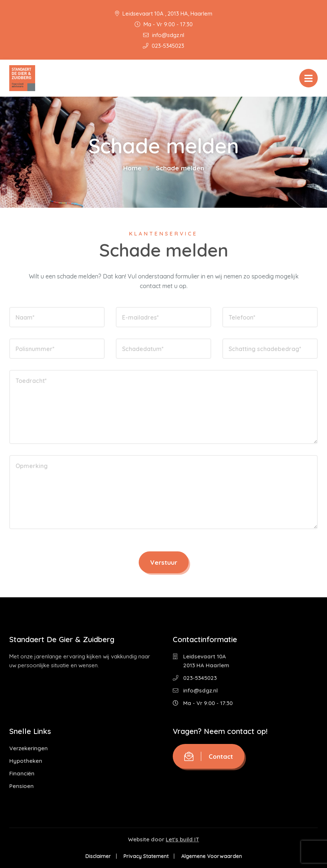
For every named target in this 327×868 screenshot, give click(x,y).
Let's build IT (182, 839)
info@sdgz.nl (164, 35)
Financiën (22, 773)
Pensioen (21, 786)
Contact (209, 756)
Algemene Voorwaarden (212, 856)
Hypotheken (26, 761)
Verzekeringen (28, 748)
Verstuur (164, 562)
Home (132, 168)
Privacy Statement (146, 856)
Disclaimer (98, 856)
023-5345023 (163, 46)
